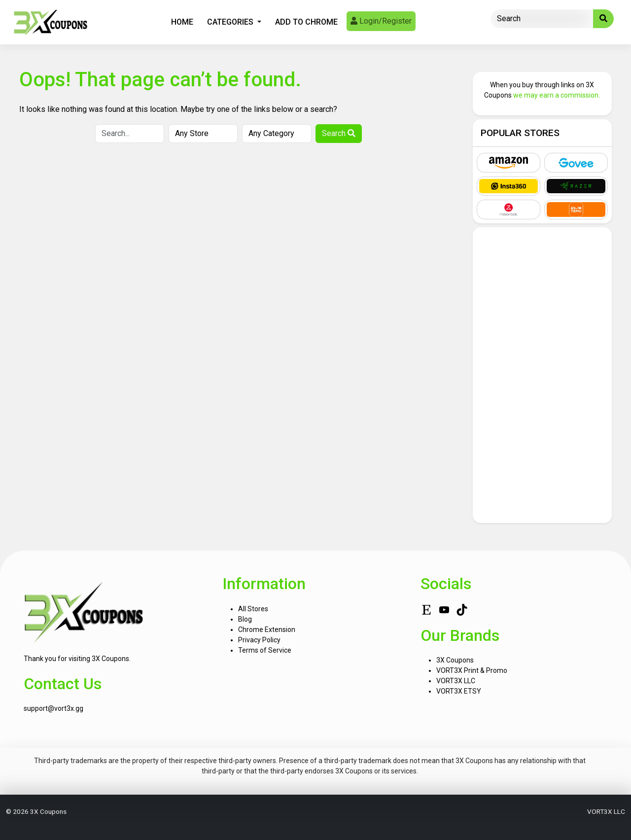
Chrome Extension (267, 630)
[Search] (542, 19)
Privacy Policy (259, 640)
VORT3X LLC (456, 681)
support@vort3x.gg (53, 708)
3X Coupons (455, 660)
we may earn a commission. (557, 95)
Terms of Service (265, 650)
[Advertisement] (543, 375)
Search (339, 133)
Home (182, 22)
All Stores (253, 609)
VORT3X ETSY (459, 691)
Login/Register (381, 21)
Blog (245, 619)
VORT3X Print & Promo (472, 670)
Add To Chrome (306, 22)
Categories (231, 22)
